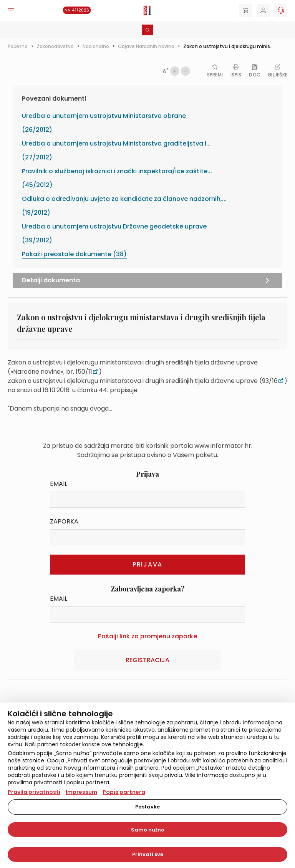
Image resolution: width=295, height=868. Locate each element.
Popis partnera (124, 792)
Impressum (81, 792)
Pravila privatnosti (34, 792)
